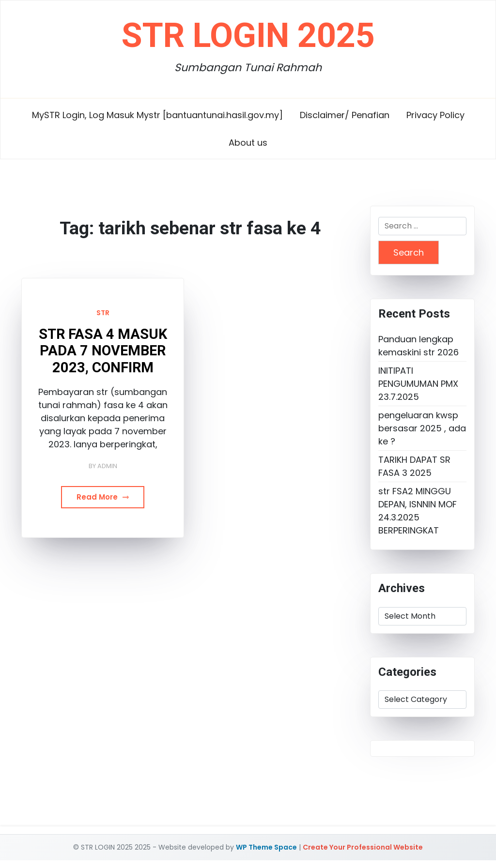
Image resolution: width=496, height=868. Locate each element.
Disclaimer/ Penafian (345, 115)
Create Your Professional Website (363, 847)
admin (107, 466)
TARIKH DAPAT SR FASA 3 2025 (414, 466)
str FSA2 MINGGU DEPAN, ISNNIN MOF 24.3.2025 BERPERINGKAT (418, 511)
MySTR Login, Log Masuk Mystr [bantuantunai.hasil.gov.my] (157, 115)
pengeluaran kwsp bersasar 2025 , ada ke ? (422, 428)
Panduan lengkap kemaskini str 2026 (418, 346)
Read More (103, 497)
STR (103, 313)
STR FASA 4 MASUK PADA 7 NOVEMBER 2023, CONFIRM (103, 351)
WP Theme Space (266, 847)
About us (248, 143)
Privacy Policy (435, 115)
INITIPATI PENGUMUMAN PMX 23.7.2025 (418, 384)
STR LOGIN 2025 (248, 35)
